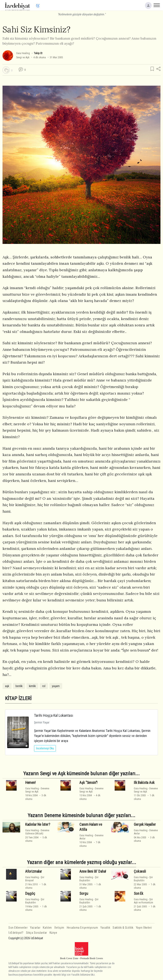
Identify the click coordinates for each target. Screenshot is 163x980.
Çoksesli (140, 871)
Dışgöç (30, 894)
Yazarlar (35, 928)
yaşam (56, 686)
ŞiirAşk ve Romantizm (143, 901)
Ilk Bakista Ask (144, 783)
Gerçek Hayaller (145, 824)
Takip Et (38, 53)
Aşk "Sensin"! (88, 783)
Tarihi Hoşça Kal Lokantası (54, 715)
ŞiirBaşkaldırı (89, 879)
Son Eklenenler (18, 928)
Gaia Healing (23, 53)
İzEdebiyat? (16, 933)
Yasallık (105, 928)
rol (44, 686)
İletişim (59, 928)
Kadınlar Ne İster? (38, 824)
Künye (53, 933)
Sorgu (84, 894)
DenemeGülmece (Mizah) (37, 832)
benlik (19, 686)
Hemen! (30, 783)
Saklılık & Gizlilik (123, 928)
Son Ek (139, 894)
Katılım (47, 928)
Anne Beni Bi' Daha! (93, 871)
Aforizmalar (34, 871)
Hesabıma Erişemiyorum (82, 928)
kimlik (32, 686)
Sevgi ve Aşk (23, 57)
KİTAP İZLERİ (18, 698)
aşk (7, 686)
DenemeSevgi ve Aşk (37, 790)
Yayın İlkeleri (144, 928)
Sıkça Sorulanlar (37, 933)
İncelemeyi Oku (45, 748)
